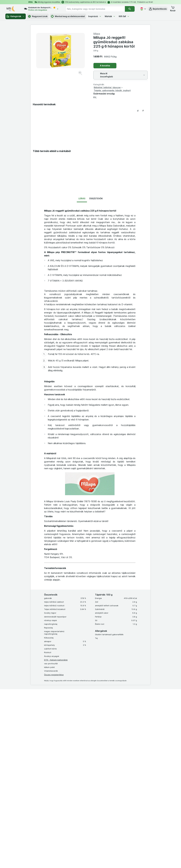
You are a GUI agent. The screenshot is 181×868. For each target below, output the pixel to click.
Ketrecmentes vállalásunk (78, 774)
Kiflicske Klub (27, 759)
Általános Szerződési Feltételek (128, 751)
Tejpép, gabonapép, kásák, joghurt (112, 90)
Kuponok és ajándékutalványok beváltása (39, 763)
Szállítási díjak (120, 804)
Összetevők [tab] (96, 198)
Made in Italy (73, 751)
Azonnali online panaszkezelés (81, 759)
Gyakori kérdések (121, 789)
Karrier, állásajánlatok (123, 792)
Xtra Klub (25, 751)
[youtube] (83, 826)
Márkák (110, 16)
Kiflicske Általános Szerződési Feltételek (131, 759)
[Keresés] (130, 9)
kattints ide (58, 861)
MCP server (72, 782)
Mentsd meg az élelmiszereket (68, 16)
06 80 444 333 (39, 694)
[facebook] (69, 826)
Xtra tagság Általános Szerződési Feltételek (133, 763)
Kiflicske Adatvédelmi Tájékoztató (129, 777)
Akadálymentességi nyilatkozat (127, 811)
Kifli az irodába (74, 763)
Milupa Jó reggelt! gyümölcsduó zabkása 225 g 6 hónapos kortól (114, 42)
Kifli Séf (124, 16)
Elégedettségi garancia (78, 755)
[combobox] (95, 9)
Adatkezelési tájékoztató (125, 755)
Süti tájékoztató (121, 800)
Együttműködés (40, 708)
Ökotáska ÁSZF (120, 773)
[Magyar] (143, 9)
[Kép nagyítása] (81, 73)
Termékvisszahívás (76, 778)
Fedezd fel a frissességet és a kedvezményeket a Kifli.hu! (48, 727)
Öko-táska (72, 767)
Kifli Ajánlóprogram (122, 815)
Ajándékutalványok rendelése (80, 770)
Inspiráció (95, 16)
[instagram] (76, 826)
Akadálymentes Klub (30, 755)
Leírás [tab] (82, 198)
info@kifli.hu (98, 694)
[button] (158, 9)
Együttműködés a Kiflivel (125, 796)
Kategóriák (16, 16)
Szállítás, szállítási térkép (125, 781)
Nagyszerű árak (38, 16)
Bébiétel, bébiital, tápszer (107, 87)
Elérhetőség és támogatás (125, 785)
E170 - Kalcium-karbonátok (56, 660)
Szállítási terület (121, 807)
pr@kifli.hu (96, 708)
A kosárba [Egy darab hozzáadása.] (105, 66)
